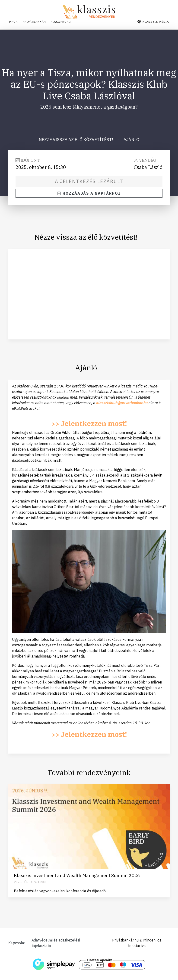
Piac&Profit (64, 21)
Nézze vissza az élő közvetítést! (76, 138)
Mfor (13, 21)
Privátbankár (35, 21)
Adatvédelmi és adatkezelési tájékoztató (59, 943)
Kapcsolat (17, 943)
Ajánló (131, 138)
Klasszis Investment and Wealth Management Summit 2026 (77, 878)
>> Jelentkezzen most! (89, 425)
